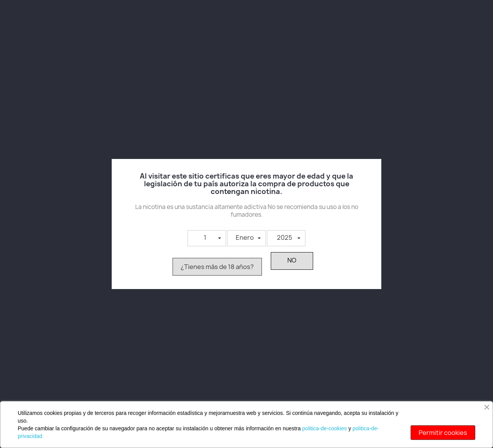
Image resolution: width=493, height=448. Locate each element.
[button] (207, 238)
